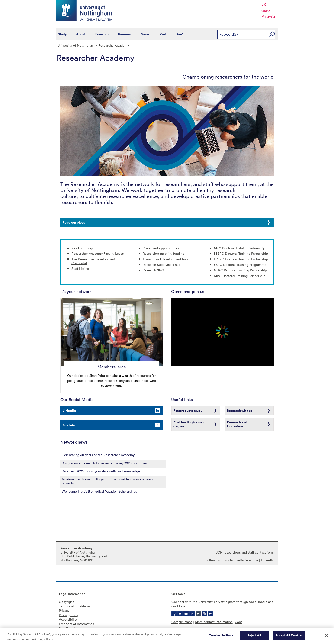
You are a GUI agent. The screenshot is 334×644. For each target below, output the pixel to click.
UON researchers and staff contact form (245, 552)
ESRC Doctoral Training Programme (240, 265)
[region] (167, 636)
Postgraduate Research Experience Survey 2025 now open (104, 463)
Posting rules (68, 615)
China (266, 11)
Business (124, 34)
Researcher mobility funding (164, 253)
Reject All (254, 635)
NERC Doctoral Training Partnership (240, 270)
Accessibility (68, 619)
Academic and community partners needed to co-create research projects (109, 481)
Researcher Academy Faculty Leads (98, 253)
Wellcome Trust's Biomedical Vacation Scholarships (99, 491)
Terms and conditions (75, 606)
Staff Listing (80, 269)
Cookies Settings (221, 635)
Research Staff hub (156, 270)
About (81, 34)
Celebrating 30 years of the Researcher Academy (98, 455)
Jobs (239, 622)
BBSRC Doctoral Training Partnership (241, 253)
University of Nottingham (76, 45)
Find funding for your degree (189, 424)
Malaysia (268, 16)
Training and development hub (165, 259)
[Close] (327, 635)
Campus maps (182, 622)
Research (102, 34)
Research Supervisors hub (162, 265)
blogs (181, 606)
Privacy (64, 610)
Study (62, 34)
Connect (178, 602)
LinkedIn (69, 411)
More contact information (214, 622)
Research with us (239, 411)
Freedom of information (77, 624)
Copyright (66, 602)
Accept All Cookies (289, 635)
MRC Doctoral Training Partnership (240, 276)
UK (264, 5)
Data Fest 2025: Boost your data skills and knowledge (101, 471)
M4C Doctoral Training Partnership (240, 248)
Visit (163, 34)
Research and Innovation (237, 424)
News (145, 34)
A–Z (180, 34)
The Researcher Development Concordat (93, 261)
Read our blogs (74, 222)
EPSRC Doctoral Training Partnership (241, 259)
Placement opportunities (161, 248)
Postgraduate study (188, 411)
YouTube (69, 425)
